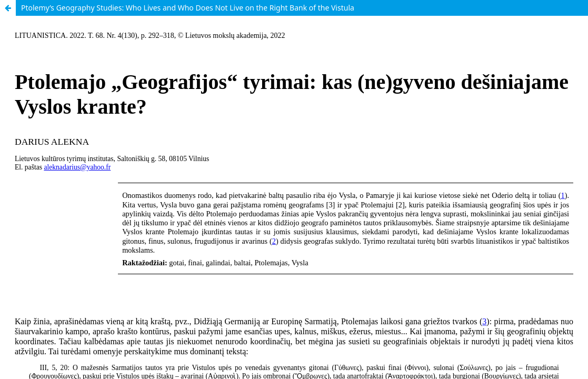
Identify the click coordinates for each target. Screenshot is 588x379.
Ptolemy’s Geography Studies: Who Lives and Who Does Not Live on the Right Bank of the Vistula (188, 8)
